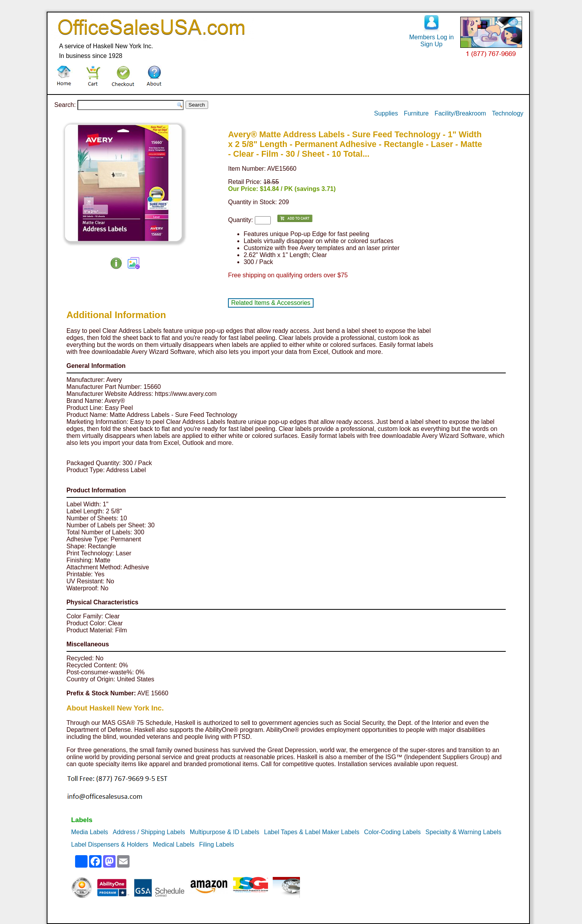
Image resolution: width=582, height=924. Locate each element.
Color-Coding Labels (393, 832)
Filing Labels (217, 844)
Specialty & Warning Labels (464, 832)
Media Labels (90, 832)
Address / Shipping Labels (149, 832)
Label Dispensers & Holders (110, 844)
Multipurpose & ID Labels (225, 832)
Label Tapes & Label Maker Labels (312, 832)
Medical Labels (174, 844)
